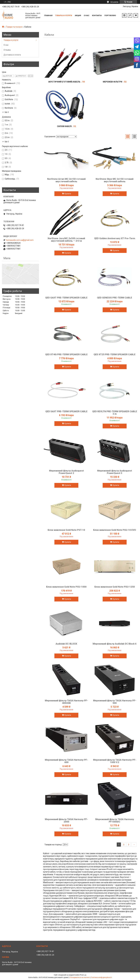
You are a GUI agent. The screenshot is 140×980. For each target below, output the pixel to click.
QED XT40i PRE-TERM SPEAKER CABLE (66, 354)
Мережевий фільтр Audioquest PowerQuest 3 (115, 472)
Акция (78, 15)
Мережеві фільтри (113, 82)
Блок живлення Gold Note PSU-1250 (115, 587)
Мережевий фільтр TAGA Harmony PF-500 (115, 702)
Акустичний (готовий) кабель (64, 82)
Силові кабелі (64, 126)
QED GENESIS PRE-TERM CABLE (115, 298)
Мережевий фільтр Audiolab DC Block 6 (115, 644)
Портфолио (110, 15)
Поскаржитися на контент (80, 977)
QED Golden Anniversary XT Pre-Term (115, 238)
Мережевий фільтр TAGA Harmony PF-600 (66, 761)
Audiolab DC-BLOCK (66, 644)
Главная (48, 15)
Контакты (97, 15)
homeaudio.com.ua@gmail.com (20, 240)
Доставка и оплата (12, 55)
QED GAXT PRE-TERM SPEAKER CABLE (66, 298)
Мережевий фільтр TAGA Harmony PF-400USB (66, 702)
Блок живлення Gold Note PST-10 (66, 530)
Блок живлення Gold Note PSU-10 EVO (115, 530)
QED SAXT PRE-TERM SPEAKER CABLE (66, 411)
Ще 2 (7, 112)
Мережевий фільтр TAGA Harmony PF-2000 (66, 820)
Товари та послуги (14, 27)
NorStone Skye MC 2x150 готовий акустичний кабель (115, 180)
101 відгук (114, 2)
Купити (68, 194)
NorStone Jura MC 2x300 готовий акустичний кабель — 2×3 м (66, 240)
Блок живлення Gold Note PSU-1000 (66, 587)
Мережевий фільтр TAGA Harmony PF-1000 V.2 (115, 761)
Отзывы (7, 50)
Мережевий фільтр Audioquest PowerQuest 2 (66, 472)
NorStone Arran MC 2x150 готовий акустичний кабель (66, 180)
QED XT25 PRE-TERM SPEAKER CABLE (115, 354)
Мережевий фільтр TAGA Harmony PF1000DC (115, 820)
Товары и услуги (64, 15)
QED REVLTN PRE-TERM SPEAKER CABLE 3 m (115, 413)
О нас (87, 15)
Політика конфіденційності (101, 977)
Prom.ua (83, 975)
